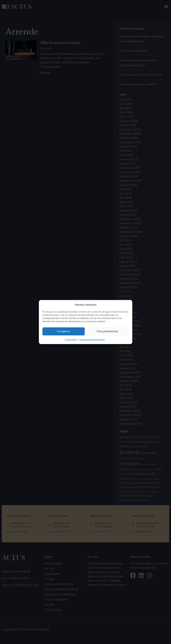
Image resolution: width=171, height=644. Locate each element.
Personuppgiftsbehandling (92, 339)
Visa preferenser (108, 331)
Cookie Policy (71, 339)
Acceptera (63, 331)
